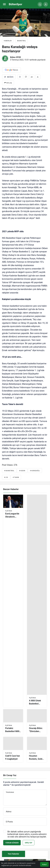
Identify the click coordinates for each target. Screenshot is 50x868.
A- (38, 77)
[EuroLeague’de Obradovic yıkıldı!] (13, 601)
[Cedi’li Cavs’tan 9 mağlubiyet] (13, 750)
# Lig (6, 477)
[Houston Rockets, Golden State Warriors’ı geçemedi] (37, 750)
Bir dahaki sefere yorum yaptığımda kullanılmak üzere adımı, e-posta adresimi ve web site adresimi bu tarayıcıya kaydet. (27, 834)
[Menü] (4, 4)
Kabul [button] (44, 864)
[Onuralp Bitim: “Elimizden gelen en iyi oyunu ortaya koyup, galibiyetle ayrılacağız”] (37, 722)
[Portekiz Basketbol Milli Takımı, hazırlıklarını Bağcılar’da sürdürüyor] (13, 722)
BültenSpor (15, 4)
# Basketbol (9, 471)
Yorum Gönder (12, 843)
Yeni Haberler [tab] (13, 854)
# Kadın (22, 471)
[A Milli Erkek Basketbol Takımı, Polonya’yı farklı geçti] (37, 601)
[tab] (37, 854)
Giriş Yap (28, 843)
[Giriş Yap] (46, 4)
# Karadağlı (35, 471)
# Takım (16, 477)
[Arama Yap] (40, 4)
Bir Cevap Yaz (10, 775)
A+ (32, 77)
